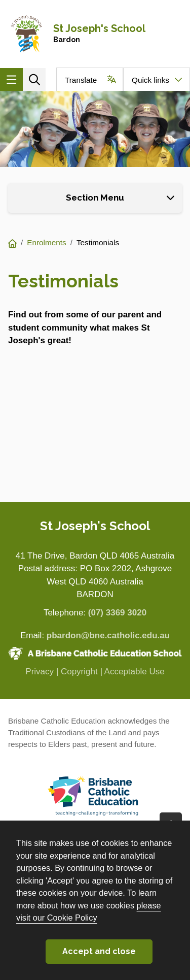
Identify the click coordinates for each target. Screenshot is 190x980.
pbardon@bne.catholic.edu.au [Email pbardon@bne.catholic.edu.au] (108, 635)
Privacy (40, 672)
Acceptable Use (135, 672)
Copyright (79, 672)
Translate (81, 80)
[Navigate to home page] (95, 34)
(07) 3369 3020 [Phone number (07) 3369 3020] (117, 613)
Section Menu (95, 198)
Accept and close (99, 951)
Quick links (150, 80)
